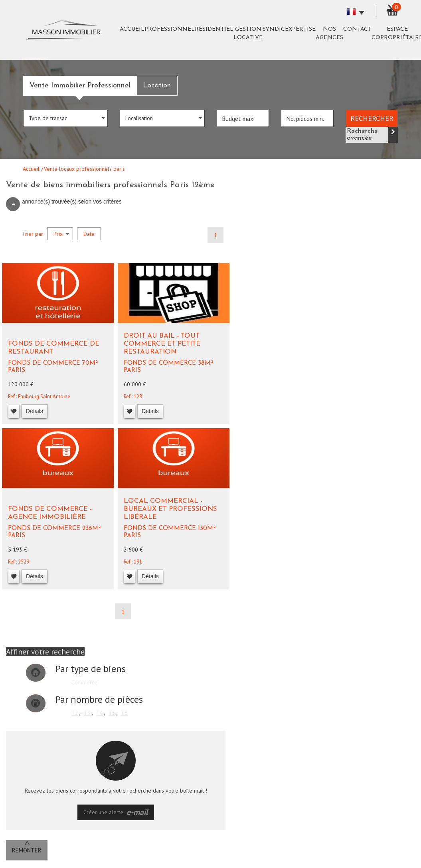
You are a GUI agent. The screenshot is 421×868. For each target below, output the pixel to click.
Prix (61, 234)
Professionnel (170, 29)
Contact (357, 29)
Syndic (274, 29)
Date (89, 234)
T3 (87, 713)
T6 (124, 713)
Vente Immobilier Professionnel (80, 86)
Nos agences (329, 34)
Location (157, 86)
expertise (300, 29)
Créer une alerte (116, 812)
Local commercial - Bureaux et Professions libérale (170, 509)
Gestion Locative (248, 34)
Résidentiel (214, 29)
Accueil (132, 29)
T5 (112, 713)
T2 (75, 713)
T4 (100, 713)
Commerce (84, 682)
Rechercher (372, 118)
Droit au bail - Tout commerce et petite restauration (162, 344)
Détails (35, 411)
